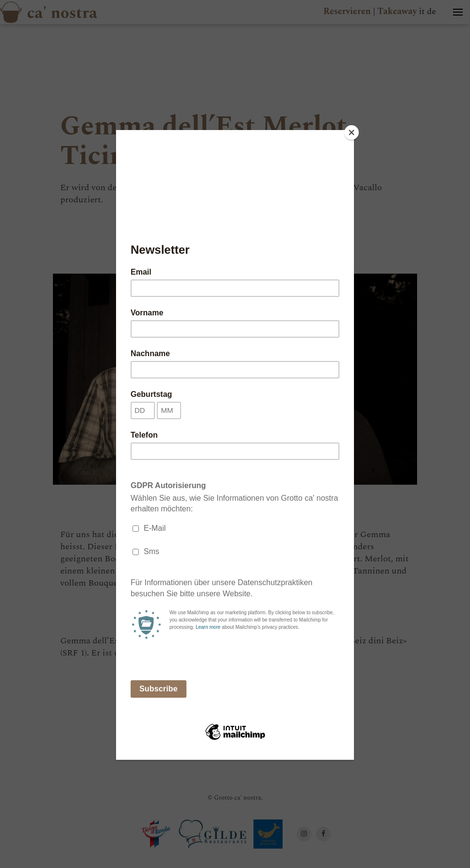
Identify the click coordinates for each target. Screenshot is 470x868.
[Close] (352, 132)
